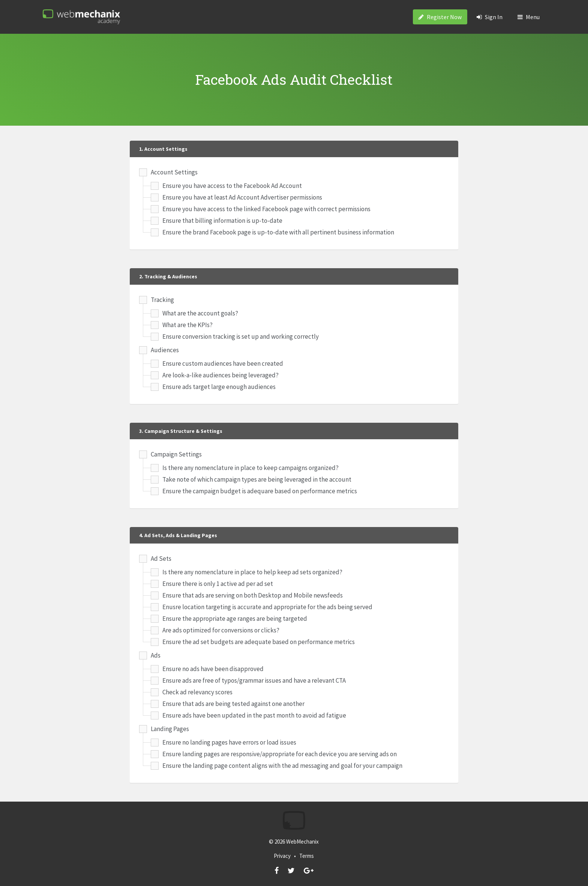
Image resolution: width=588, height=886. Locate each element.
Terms (307, 856)
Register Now (440, 17)
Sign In (490, 17)
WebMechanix (302, 842)
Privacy (282, 856)
